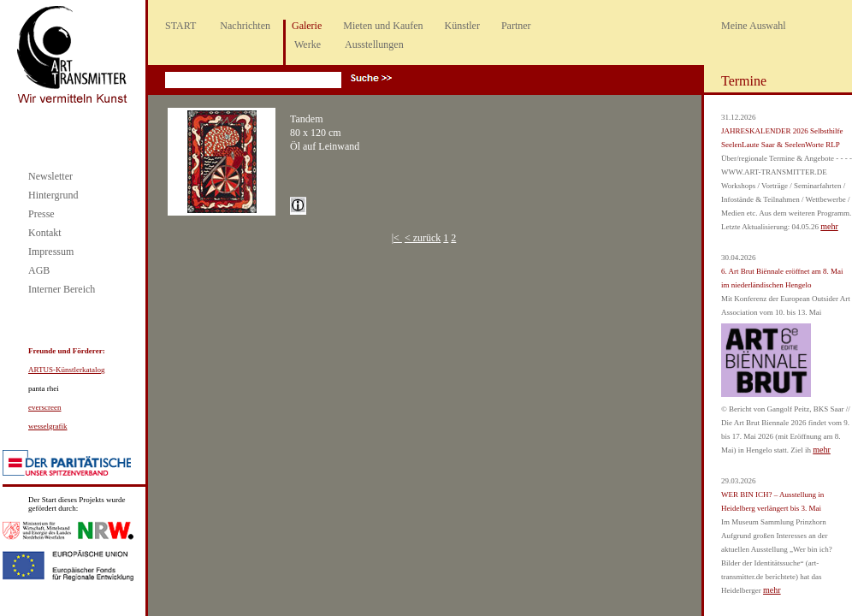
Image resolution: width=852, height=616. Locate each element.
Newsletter (50, 176)
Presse (41, 214)
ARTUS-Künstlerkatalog (66, 370)
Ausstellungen (374, 44)
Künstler (462, 26)
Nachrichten (245, 26)
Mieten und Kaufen (383, 26)
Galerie (307, 26)
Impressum (51, 252)
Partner (516, 26)
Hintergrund (53, 195)
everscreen (44, 407)
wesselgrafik (47, 426)
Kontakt (45, 233)
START (180, 26)
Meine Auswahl (754, 26)
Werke (308, 44)
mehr (829, 226)
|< (397, 238)
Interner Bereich (62, 289)
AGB (39, 270)
